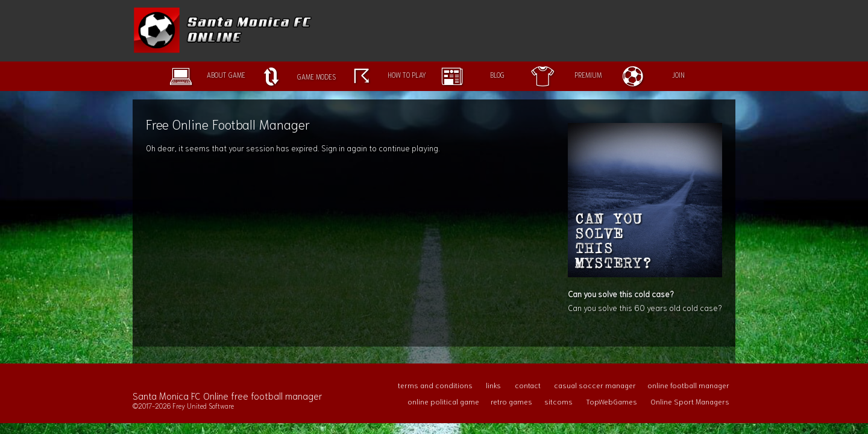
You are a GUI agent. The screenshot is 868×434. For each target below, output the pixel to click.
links (493, 385)
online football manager (688, 385)
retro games (511, 401)
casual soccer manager (595, 385)
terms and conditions (435, 385)
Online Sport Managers (690, 401)
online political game (443, 401)
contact (528, 385)
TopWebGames (612, 401)
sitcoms (558, 401)
